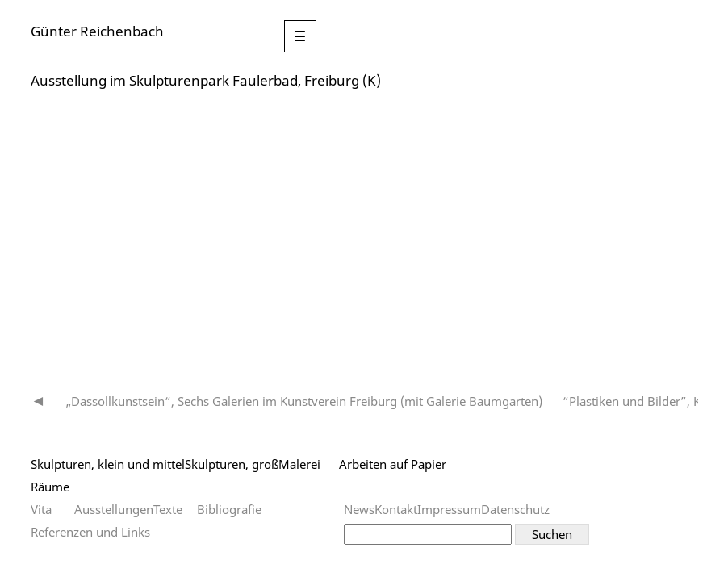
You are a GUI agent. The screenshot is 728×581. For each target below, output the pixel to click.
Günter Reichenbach (97, 31)
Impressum (449, 509)
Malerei (299, 464)
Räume (50, 487)
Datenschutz (515, 509)
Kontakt (396, 509)
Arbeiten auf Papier (393, 464)
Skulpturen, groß (232, 464)
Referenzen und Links (90, 532)
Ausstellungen (114, 509)
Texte (168, 509)
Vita (41, 509)
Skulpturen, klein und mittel (108, 464)
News (359, 509)
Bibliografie (229, 509)
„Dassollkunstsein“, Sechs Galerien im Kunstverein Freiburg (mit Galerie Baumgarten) (304, 401)
